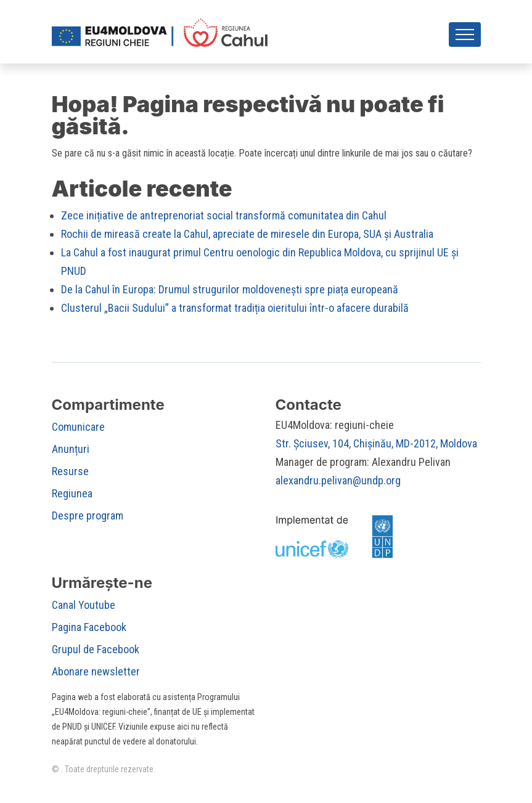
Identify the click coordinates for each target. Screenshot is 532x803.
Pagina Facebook (89, 631)
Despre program (88, 519)
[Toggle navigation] (465, 38)
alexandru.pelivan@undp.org (338, 484)
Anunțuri (71, 453)
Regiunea (72, 497)
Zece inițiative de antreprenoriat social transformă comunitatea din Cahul (224, 219)
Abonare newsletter (96, 675)
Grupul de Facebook (96, 653)
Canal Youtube (84, 609)
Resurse (70, 475)
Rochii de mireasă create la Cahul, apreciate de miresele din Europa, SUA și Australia (247, 238)
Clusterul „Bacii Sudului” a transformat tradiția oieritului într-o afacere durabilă (235, 312)
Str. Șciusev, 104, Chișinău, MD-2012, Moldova (376, 447)
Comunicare (78, 430)
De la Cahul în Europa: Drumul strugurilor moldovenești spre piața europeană (230, 293)
